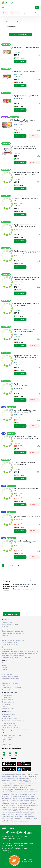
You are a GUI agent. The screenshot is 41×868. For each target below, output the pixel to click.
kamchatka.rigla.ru (32, 777)
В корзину (20, 61)
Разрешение (6, 638)
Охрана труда (6, 744)
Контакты (5, 670)
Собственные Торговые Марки (12, 728)
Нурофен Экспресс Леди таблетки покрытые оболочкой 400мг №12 (25, 331)
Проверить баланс (8, 702)
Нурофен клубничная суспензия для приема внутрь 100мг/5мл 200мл (25, 226)
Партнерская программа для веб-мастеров (16, 730)
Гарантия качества (8, 681)
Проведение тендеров (9, 714)
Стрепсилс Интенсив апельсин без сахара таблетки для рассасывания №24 (26, 147)
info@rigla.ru (9, 852)
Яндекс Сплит (27, 13)
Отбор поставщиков (8, 723)
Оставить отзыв (12, 614)
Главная (4, 22)
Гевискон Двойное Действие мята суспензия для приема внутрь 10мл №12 (27, 437)
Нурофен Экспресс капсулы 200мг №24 (26, 47)
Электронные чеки (8, 709)
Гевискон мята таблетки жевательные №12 (26, 490)
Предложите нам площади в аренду (13, 721)
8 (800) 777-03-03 (23, 787)
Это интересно (7, 629)
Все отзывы (34, 581)
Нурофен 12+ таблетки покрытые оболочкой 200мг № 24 (24, 121)
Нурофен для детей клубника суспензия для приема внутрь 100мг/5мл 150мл (27, 252)
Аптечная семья (7, 695)
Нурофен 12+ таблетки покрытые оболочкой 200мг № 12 (24, 385)
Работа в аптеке (7, 738)
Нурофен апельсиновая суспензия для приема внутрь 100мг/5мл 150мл (26, 278)
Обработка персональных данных (13, 655)
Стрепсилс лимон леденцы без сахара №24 (26, 200)
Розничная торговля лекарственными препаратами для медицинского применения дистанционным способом (20, 652)
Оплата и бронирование (10, 625)
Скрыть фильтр (20, 35)
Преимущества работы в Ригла (12, 735)
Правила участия (7, 700)
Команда (5, 668)
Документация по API (9, 725)
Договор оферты (7, 647)
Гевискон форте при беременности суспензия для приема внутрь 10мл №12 (27, 516)
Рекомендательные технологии (12, 688)
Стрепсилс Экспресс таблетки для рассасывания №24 (25, 464)
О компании (6, 663)
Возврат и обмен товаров (10, 645)
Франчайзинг (6, 716)
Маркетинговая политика (10, 642)
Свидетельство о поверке (10, 683)
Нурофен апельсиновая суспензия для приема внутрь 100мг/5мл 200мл (26, 174)
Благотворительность (9, 672)
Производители (11, 22)
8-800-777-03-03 (8, 828)
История (4, 665)
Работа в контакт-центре (10, 742)
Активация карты (7, 698)
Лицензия (5, 636)
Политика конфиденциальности (12, 631)
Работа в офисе (7, 740)
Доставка (5, 627)
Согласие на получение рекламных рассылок (16, 658)
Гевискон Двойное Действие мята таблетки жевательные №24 (25, 411)
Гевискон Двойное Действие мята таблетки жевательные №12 (25, 542)
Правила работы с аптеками (11, 690)
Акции (5, 13)
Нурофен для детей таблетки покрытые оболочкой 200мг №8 (26, 304)
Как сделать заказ (7, 622)
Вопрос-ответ (6, 707)
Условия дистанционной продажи (13, 640)
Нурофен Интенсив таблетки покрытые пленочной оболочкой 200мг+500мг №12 (26, 358)
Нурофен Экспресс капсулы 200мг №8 (26, 96)
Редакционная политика (10, 676)
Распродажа (15, 13)
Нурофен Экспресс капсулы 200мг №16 (26, 72)
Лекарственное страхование (11, 679)
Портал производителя (9, 719)
